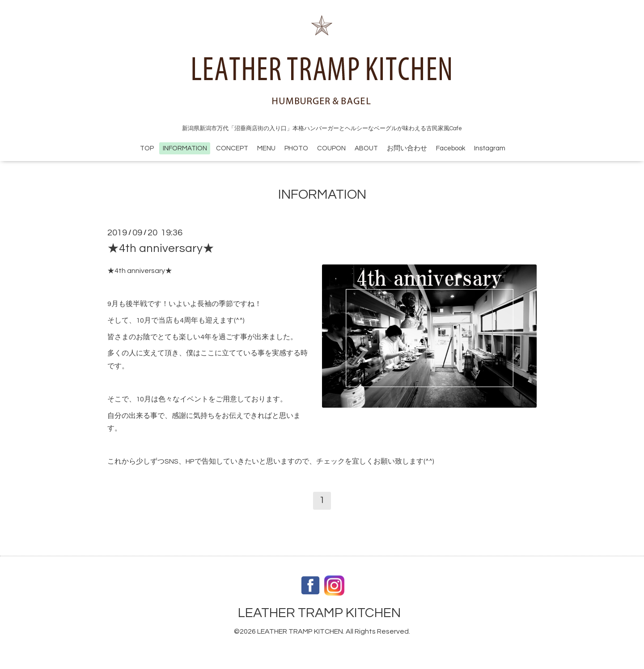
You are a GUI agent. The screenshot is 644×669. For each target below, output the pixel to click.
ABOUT (366, 148)
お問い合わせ (407, 148)
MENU (266, 148)
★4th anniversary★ (161, 248)
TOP (147, 148)
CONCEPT (232, 148)
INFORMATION (185, 148)
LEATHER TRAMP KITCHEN (319, 613)
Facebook (451, 148)
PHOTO (296, 148)
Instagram (490, 148)
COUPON (331, 148)
